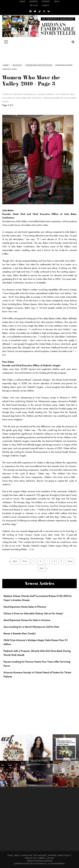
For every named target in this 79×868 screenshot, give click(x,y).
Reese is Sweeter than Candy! (20, 633)
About (17, 855)
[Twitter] (35, 11)
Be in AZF (34, 5)
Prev (25, 561)
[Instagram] (44, 11)
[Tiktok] (40, 11)
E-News (45, 5)
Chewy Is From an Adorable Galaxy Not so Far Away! (33, 613)
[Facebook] (30, 11)
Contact (46, 1)
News (57, 1)
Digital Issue (27, 855)
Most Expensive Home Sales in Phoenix (25, 607)
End (42, 568)
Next (70, 561)
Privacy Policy (64, 855)
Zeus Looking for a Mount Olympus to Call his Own (31, 627)
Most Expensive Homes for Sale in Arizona (27, 620)
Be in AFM (17, 65)
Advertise (33, 1)
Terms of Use (30, 858)
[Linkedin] (49, 11)
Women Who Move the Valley (39, 65)
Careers (41, 858)
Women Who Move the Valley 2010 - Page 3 (31, 82)
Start (15, 561)
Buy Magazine (40, 855)
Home (22, 1)
